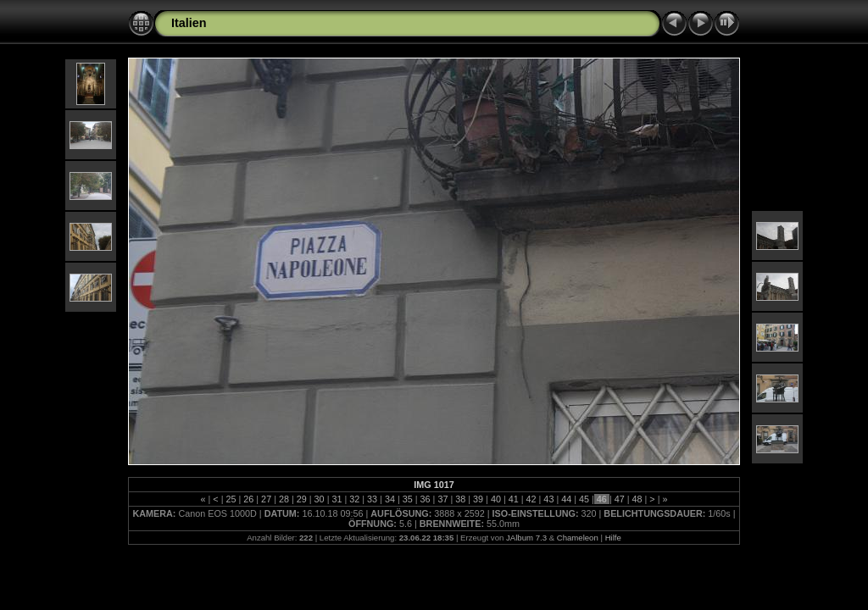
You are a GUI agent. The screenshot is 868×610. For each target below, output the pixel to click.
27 (266, 499)
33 (372, 499)
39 (478, 499)
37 (442, 499)
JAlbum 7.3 (526, 538)
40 (496, 499)
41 (514, 499)
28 (284, 499)
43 (548, 499)
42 (531, 499)
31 (337, 499)
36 (426, 499)
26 (248, 499)
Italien (189, 23)
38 (460, 499)
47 (620, 499)
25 (231, 499)
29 (302, 499)
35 (408, 499)
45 (584, 499)
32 (354, 499)
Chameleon (578, 538)
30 (320, 499)
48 (637, 499)
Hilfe (613, 538)
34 (390, 499)
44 (566, 499)
